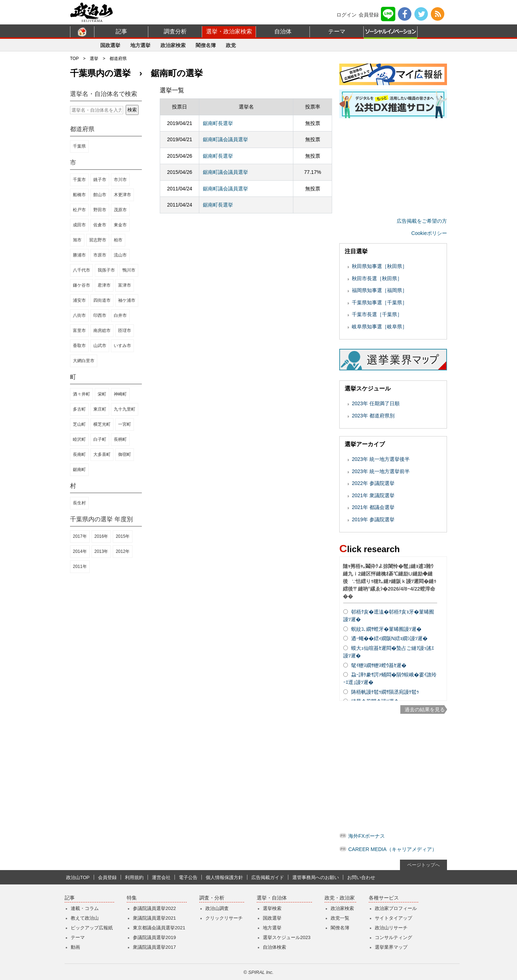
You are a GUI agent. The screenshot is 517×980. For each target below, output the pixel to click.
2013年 (101, 551)
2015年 (123, 536)
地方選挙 (140, 45)
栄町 (102, 394)
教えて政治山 (85, 918)
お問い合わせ (361, 877)
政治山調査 (217, 908)
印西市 (100, 315)
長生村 (79, 503)
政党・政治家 (340, 898)
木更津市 (122, 195)
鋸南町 (79, 470)
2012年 (123, 551)
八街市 (79, 315)
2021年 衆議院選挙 (373, 495)
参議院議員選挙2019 (154, 937)
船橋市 (79, 195)
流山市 (120, 255)
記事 (121, 31)
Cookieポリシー (429, 233)
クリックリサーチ (224, 918)
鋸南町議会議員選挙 (225, 139)
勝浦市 (79, 255)
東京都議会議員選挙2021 (159, 928)
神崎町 (120, 394)
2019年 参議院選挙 (373, 519)
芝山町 (79, 424)
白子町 (100, 439)
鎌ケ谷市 (81, 285)
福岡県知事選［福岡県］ (379, 290)
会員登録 (369, 15)
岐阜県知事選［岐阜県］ (379, 327)
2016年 (101, 536)
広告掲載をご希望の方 (422, 221)
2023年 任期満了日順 (376, 403)
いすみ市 (122, 346)
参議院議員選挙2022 (154, 908)
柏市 (118, 240)
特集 (132, 898)
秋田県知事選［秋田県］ (379, 266)
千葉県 (79, 146)
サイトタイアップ (393, 918)
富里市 (79, 330)
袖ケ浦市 (127, 300)
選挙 (94, 59)
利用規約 (134, 877)
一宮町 (125, 424)
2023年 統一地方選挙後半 (381, 459)
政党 (231, 45)
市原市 (100, 255)
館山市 (100, 195)
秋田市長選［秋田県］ (377, 278)
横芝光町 (102, 424)
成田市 (79, 225)
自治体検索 (274, 947)
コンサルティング (393, 937)
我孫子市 (106, 270)
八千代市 (81, 270)
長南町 (79, 454)
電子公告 (188, 877)
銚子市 (100, 180)
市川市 (120, 180)
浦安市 (79, 300)
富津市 (125, 285)
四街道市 (102, 300)
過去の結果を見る (425, 709)
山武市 (100, 346)
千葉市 (79, 180)
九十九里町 (125, 409)
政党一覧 (340, 918)
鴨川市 (129, 270)
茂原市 (120, 210)
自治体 (283, 31)
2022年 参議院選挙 (373, 483)
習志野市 (98, 240)
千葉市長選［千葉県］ (377, 314)
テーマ (337, 31)
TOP (74, 59)
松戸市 (79, 210)
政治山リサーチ (391, 928)
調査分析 (175, 31)
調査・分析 (212, 898)
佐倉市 (100, 225)
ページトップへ (423, 865)
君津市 (104, 285)
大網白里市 (84, 361)
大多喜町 (102, 454)
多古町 (79, 409)
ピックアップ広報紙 (92, 928)
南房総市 (102, 330)
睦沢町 (79, 439)
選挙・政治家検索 (229, 31)
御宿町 (125, 454)
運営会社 (161, 877)
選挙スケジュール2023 (287, 937)
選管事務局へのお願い (316, 877)
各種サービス (384, 898)
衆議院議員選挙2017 (154, 947)
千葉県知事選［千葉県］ (379, 302)
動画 (75, 947)
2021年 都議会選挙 (373, 507)
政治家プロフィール (396, 908)
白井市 (120, 315)
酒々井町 (81, 394)
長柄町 (120, 439)
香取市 (79, 346)
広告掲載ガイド (268, 877)
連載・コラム (85, 908)
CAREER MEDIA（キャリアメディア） (393, 849)
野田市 (100, 210)
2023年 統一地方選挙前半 (381, 471)
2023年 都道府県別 (373, 416)
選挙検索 (272, 908)
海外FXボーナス (367, 836)
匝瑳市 (125, 330)
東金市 (120, 225)
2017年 (80, 536)
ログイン (346, 15)
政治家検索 (173, 45)
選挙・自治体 (272, 898)
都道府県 (118, 59)
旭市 (77, 240)
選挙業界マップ (391, 947)
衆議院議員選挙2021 (154, 918)
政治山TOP (78, 877)
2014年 (80, 551)
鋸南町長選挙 (218, 123)
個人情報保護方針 (224, 877)
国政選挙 (110, 45)
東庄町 (100, 409)
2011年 (80, 567)
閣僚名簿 (206, 45)
